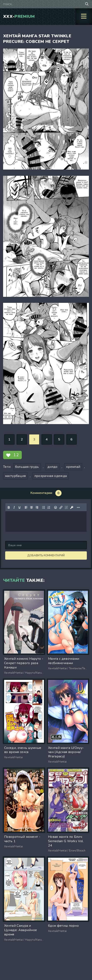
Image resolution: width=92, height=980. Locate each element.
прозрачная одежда (51, 476)
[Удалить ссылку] (66, 507)
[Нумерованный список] (49, 507)
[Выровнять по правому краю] (37, 507)
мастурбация (15, 476)
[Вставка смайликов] (56, 507)
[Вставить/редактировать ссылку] (61, 507)
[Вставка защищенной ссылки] (72, 507)
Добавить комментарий (46, 555)
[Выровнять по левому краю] (26, 507)
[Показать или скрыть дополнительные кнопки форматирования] (78, 507)
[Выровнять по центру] (31, 507)
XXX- (19, 16)
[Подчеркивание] (19, 507)
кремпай (73, 467)
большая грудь (27, 467)
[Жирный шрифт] (9, 507)
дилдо (53, 467)
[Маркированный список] (44, 507)
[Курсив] (14, 507)
